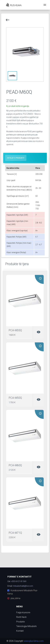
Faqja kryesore (23, 612)
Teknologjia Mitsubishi (26, 626)
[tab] (16, 158)
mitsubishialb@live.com (23, 586)
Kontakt (20, 631)
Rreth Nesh (21, 617)
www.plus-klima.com (33, 641)
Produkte (21, 622)
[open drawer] (45, 5)
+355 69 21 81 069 (19, 581)
